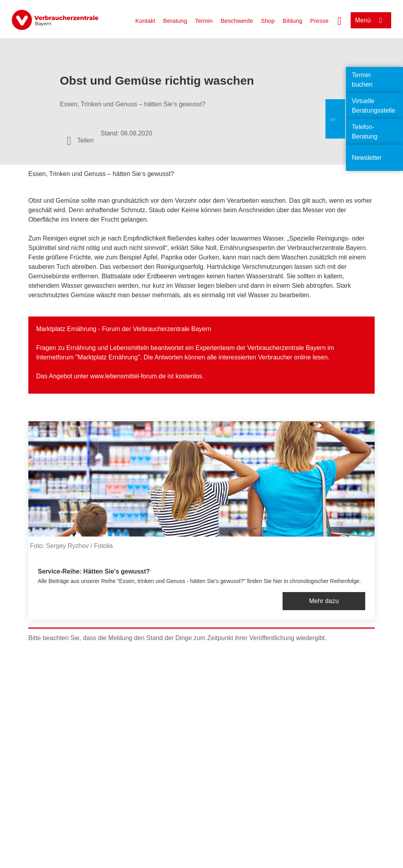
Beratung (175, 21)
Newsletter (367, 158)
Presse (319, 21)
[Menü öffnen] (371, 20)
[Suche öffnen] (340, 20)
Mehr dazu (324, 601)
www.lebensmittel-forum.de (128, 376)
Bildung (292, 21)
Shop (268, 21)
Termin (204, 21)
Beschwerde (237, 21)
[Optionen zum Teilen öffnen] (80, 141)
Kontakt (145, 21)
